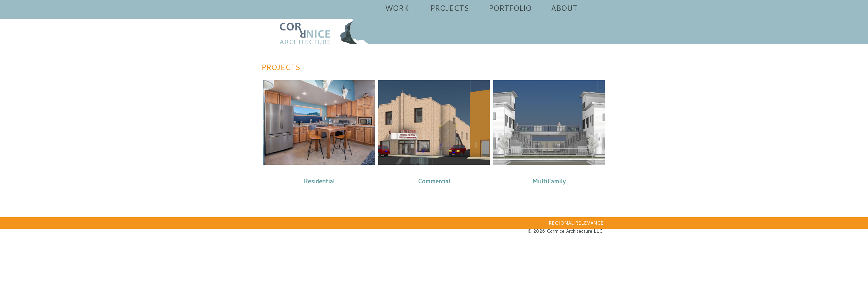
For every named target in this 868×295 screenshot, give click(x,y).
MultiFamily (549, 181)
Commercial (434, 181)
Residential (319, 181)
